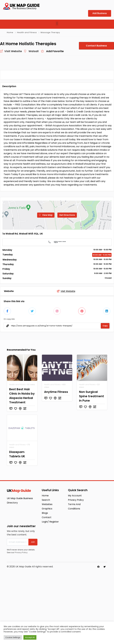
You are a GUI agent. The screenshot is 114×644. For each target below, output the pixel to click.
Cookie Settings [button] (13, 637)
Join (33, 611)
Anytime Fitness (56, 461)
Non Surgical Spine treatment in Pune (92, 465)
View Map (46, 286)
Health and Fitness (27, 32)
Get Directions (67, 286)
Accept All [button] (30, 637)
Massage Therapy (50, 32)
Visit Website (66, 360)
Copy (105, 395)
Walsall (34, 51)
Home (10, 32)
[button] (57, 23)
